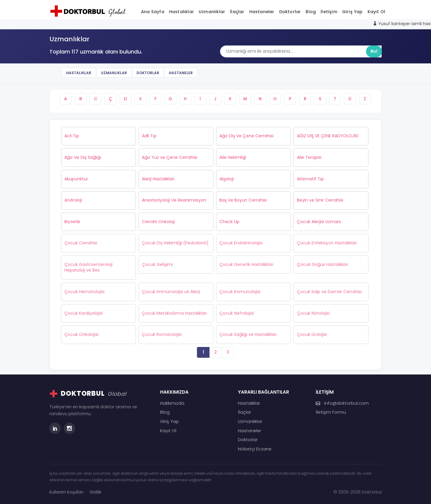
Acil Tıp (72, 136)
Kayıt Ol (377, 12)
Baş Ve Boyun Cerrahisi (243, 200)
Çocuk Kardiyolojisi (84, 313)
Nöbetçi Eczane (255, 449)
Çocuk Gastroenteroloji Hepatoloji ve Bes (88, 267)
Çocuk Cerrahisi (81, 243)
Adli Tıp (149, 136)
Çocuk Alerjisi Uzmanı (319, 222)
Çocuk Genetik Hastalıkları (246, 264)
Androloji (73, 200)
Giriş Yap (352, 12)
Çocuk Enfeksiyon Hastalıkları (327, 243)
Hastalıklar (182, 12)
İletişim (329, 12)
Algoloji (227, 179)
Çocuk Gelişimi (157, 264)
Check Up (229, 222)
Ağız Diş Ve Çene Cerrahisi (246, 136)
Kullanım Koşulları (66, 492)
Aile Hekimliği (233, 157)
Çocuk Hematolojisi (84, 292)
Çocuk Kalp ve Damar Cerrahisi (329, 292)
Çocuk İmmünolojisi (240, 292)
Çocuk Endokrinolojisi (241, 243)
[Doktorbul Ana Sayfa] (89, 11)
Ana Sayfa (153, 12)
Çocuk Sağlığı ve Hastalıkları (248, 334)
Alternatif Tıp (310, 179)
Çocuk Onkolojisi (81, 334)
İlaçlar (237, 12)
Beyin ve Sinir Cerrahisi (320, 200)
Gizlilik (95, 492)
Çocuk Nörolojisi (313, 313)
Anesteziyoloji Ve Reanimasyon (174, 200)
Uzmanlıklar (212, 12)
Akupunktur (76, 179)
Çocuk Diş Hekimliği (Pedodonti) (175, 243)
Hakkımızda (172, 403)
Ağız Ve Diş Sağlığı (83, 157)
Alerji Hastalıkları (158, 179)
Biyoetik (72, 222)
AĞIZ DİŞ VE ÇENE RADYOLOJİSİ (328, 136)
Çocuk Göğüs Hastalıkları (323, 264)
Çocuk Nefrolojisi (237, 313)
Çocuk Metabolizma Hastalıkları (174, 313)
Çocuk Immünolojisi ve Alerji (171, 292)
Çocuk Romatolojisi (162, 334)
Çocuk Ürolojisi (312, 334)
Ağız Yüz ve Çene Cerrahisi (170, 157)
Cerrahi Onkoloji (158, 222)
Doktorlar (290, 12)
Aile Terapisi (309, 157)
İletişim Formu (331, 412)
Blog (311, 12)
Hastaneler (262, 12)
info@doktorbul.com (342, 403)
